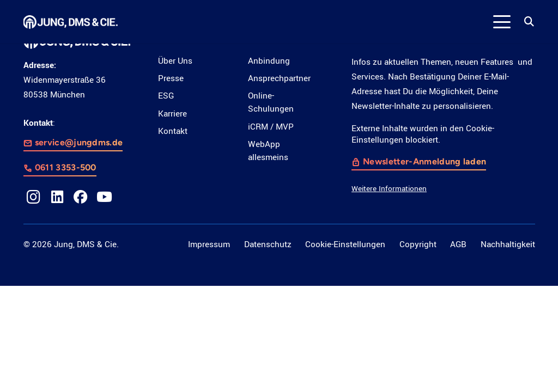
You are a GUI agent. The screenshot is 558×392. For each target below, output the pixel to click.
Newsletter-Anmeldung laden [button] (425, 161)
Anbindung (269, 61)
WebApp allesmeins (268, 151)
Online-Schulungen (271, 102)
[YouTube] (105, 197)
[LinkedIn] (57, 197)
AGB (458, 244)
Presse (171, 78)
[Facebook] (81, 197)
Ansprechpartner (279, 78)
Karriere (172, 114)
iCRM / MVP (271, 127)
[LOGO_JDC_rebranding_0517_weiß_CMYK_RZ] (71, 22)
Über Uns (175, 61)
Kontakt (173, 131)
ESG (166, 96)
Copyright (418, 244)
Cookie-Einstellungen (345, 244)
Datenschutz (268, 244)
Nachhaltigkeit (508, 244)
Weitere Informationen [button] (389, 188)
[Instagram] (34, 197)
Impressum (209, 244)
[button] (502, 22)
